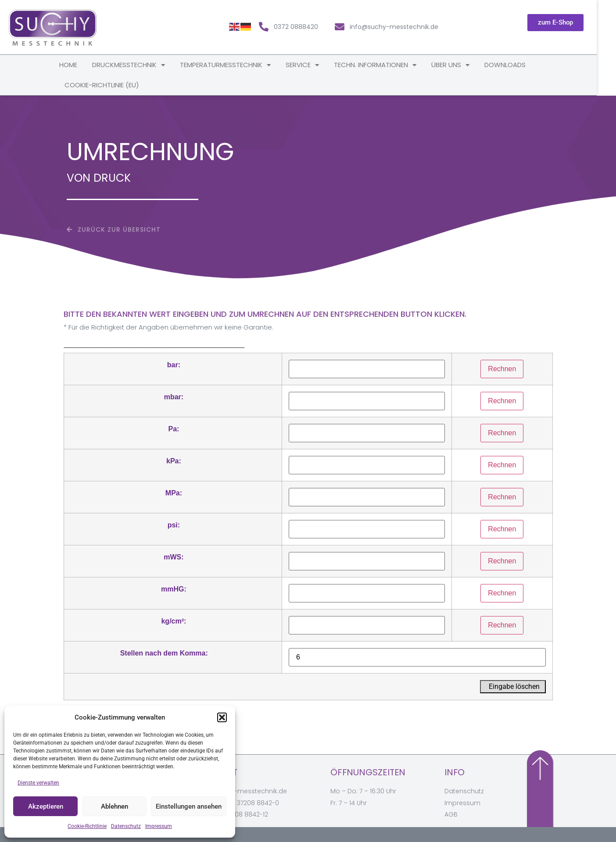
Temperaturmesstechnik (235, 65)
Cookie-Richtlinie (87, 826)
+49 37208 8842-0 (251, 803)
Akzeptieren (46, 806)
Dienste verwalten (38, 783)
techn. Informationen (385, 65)
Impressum (159, 826)
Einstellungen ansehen (189, 806)
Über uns (460, 65)
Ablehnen (115, 806)
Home (78, 65)
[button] (222, 717)
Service (312, 65)
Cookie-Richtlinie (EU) (111, 85)
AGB (451, 814)
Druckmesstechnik (138, 65)
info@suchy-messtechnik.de (242, 791)
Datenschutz (126, 826)
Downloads (515, 65)
